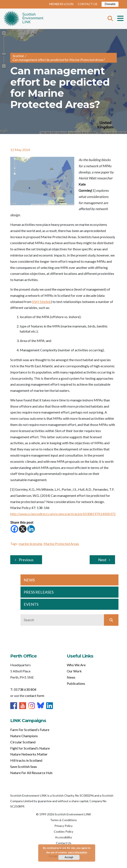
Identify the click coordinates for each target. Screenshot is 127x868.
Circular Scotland (23, 742)
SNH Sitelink (41, 302)
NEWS (29, 580)
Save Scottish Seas (24, 766)
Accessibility (63, 837)
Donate (110, 4)
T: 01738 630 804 (23, 689)
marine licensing (31, 544)
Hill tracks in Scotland (26, 760)
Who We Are (76, 665)
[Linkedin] (31, 529)
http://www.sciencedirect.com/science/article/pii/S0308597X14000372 (63, 514)
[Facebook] (14, 529)
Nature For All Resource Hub (31, 773)
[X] (23, 529)
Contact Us (64, 843)
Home (23, 19)
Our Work (74, 671)
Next (102, 560)
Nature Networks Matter (29, 754)
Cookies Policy (63, 831)
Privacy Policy (63, 826)
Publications (76, 683)
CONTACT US (88, 4)
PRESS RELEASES (39, 592)
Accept (69, 857)
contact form (35, 696)
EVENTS (31, 604)
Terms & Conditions (63, 820)
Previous (26, 560)
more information (78, 852)
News (71, 677)
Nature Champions (24, 736)
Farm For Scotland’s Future (30, 730)
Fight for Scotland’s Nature (30, 748)
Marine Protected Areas (61, 544)
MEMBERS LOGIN (61, 4)
